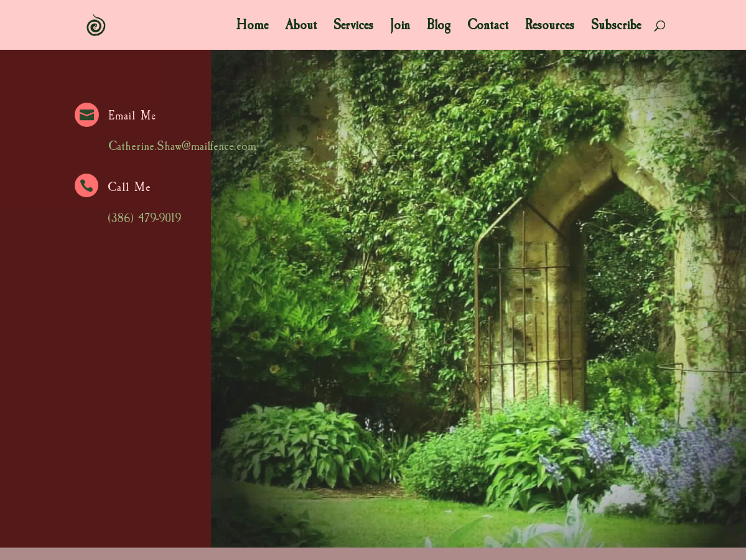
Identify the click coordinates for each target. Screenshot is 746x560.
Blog (439, 27)
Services (353, 27)
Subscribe (616, 27)
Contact (488, 27)
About (301, 27)
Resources (550, 27)
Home (252, 27)
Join (400, 27)
